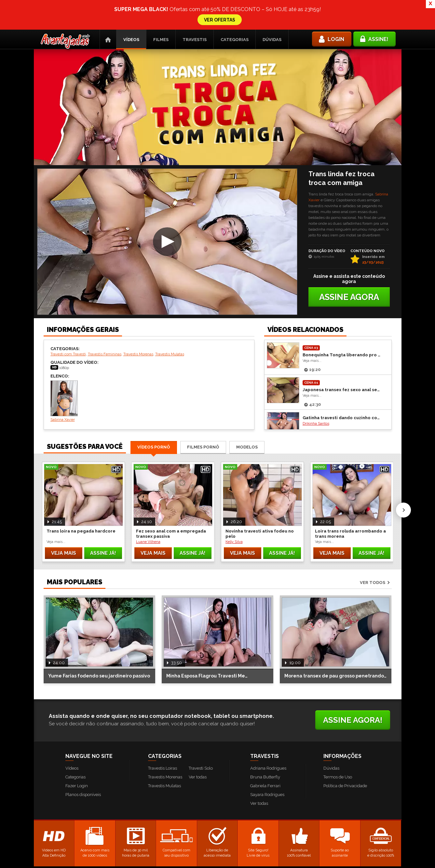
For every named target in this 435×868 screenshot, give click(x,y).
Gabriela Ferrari (265, 768)
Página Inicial (108, 21)
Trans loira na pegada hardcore (81, 513)
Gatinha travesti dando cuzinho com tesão (342, 400)
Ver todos (373, 565)
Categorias (235, 22)
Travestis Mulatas (170, 336)
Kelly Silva (234, 524)
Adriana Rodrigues (268, 750)
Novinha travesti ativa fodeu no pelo (260, 516)
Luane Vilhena (148, 524)
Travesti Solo (201, 750)
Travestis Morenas (138, 336)
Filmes (161, 22)
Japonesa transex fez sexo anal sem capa (342, 372)
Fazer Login (77, 768)
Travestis (195, 22)
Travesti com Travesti (68, 336)
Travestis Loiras (163, 750)
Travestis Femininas (105, 336)
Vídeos (131, 22)
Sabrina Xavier (64, 383)
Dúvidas (272, 22)
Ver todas (198, 759)
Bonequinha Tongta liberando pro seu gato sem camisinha (342, 337)
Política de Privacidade (345, 768)
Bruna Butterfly (265, 759)
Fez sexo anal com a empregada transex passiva (171, 516)
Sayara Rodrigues (267, 777)
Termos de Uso (338, 759)
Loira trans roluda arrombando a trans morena (350, 516)
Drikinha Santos (316, 406)
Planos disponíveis (83, 777)
